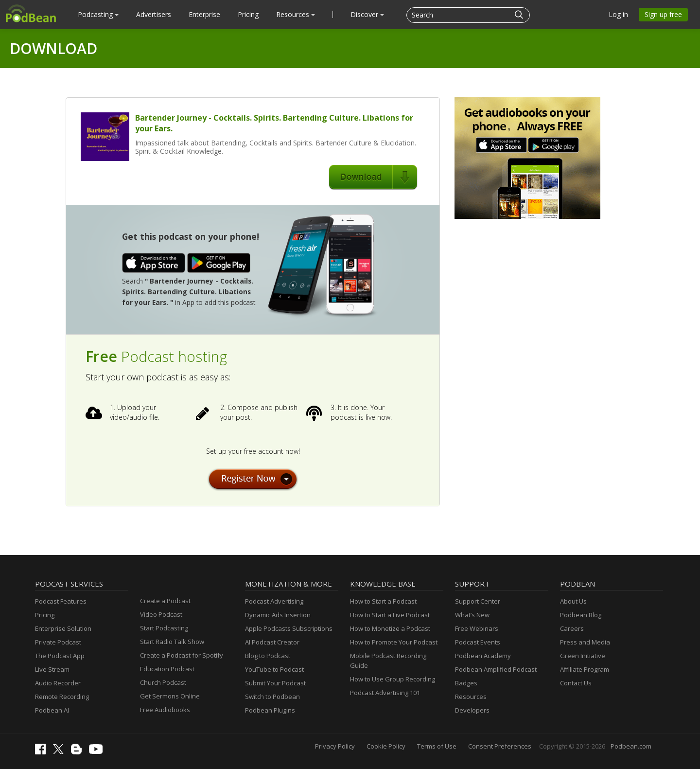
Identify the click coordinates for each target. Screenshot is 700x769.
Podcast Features (61, 601)
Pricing (248, 14)
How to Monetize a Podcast (390, 628)
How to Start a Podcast (383, 601)
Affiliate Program (585, 669)
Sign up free (663, 14)
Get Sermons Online (170, 696)
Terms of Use (437, 746)
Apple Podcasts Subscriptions (289, 628)
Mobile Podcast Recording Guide (388, 661)
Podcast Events (478, 642)
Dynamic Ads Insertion (278, 615)
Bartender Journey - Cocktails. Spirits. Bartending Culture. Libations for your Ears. (274, 123)
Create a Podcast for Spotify (182, 655)
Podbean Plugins (270, 710)
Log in (618, 14)
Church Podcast (163, 682)
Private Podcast (58, 642)
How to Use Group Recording (393, 679)
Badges (466, 683)
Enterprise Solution (63, 628)
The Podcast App (60, 656)
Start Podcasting (164, 628)
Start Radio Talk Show (172, 642)
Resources (296, 14)
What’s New (472, 615)
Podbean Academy (483, 656)
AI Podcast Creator (272, 642)
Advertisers (154, 14)
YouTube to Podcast (274, 669)
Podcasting (98, 14)
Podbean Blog (581, 615)
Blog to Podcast (268, 656)
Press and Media (585, 642)
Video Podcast (161, 614)
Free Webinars (477, 628)
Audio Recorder (58, 683)
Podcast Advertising (274, 601)
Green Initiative (583, 656)
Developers (472, 710)
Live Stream (52, 669)
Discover (367, 14)
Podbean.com (631, 746)
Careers (572, 628)
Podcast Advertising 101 (385, 693)
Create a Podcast (165, 601)
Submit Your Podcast (275, 683)
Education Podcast (167, 669)
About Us (573, 601)
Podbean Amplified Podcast (496, 669)
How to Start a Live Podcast (390, 615)
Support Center (478, 601)
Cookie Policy (386, 746)
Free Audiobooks (165, 710)
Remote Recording (62, 697)
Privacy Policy (335, 746)
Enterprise (204, 14)
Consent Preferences (500, 746)
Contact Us (576, 683)
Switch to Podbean (272, 697)
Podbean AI (52, 710)
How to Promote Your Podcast (394, 642)
